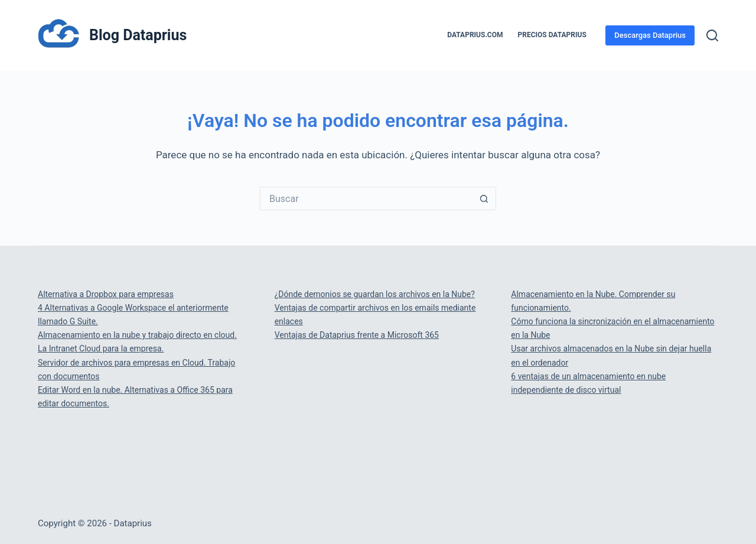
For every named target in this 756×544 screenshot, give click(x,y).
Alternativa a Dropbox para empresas (106, 294)
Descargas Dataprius (650, 35)
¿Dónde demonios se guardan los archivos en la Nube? (375, 294)
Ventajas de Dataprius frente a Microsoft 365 (357, 335)
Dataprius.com (475, 35)
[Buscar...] (366, 198)
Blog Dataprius (138, 35)
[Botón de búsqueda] (484, 198)
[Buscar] (712, 35)
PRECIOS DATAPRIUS (552, 35)
